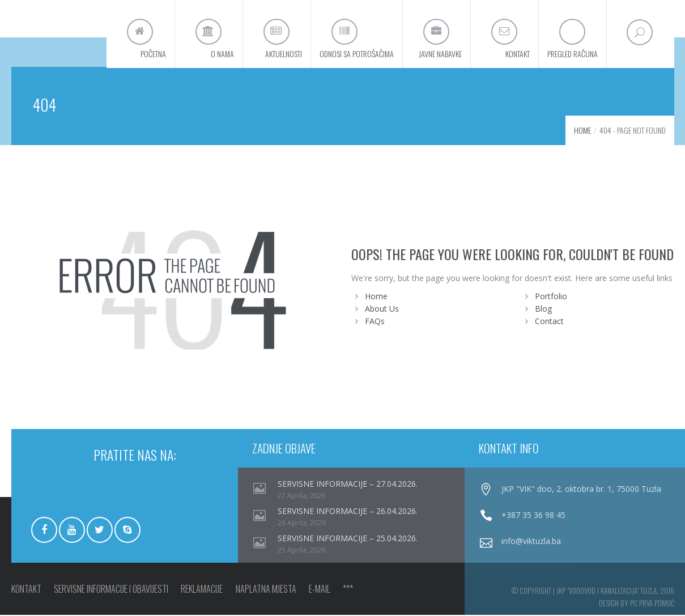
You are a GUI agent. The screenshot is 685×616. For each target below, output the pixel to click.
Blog (543, 310)
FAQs (375, 322)
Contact (549, 322)
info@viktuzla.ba (531, 542)
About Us (382, 310)
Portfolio (551, 297)
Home (582, 131)
